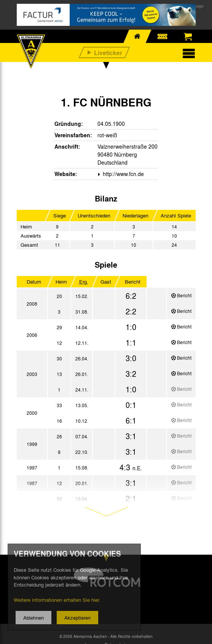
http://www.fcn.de (123, 174)
